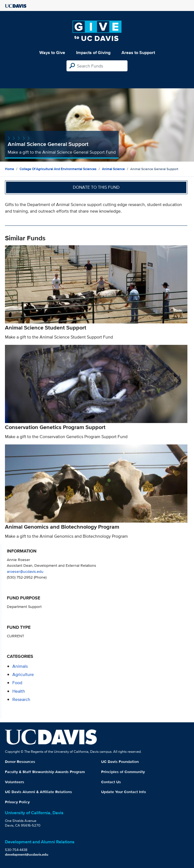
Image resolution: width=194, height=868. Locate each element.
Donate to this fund (96, 187)
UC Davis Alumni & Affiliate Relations (38, 792)
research (21, 699)
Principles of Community (123, 772)
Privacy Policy (17, 802)
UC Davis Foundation (120, 762)
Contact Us (111, 782)
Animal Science (113, 169)
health (19, 691)
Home (9, 169)
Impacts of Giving (93, 53)
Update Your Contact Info (124, 792)
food (17, 683)
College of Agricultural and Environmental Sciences (58, 169)
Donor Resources (20, 762)
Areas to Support (138, 53)
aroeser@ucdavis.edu (25, 571)
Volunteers (15, 782)
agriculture (23, 674)
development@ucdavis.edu (27, 854)
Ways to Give (52, 53)
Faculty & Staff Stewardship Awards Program (45, 772)
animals (20, 666)
